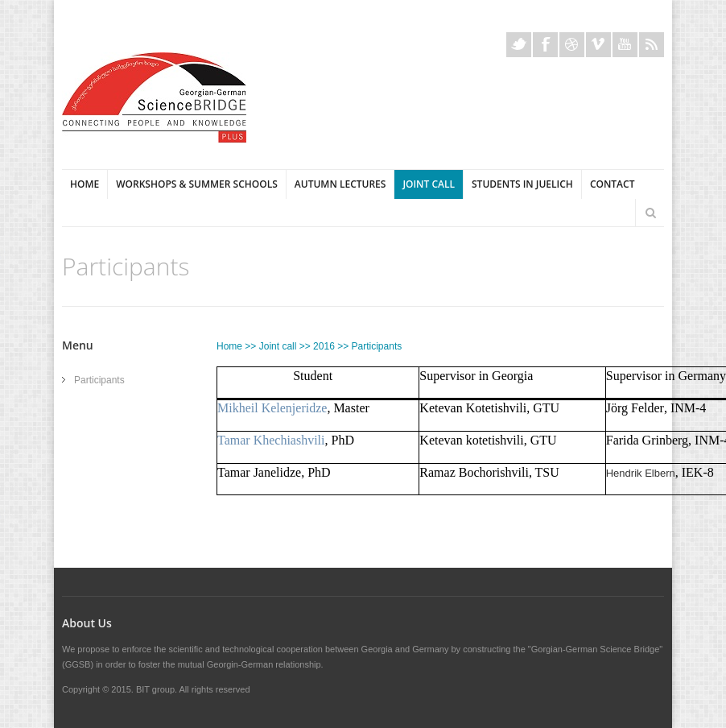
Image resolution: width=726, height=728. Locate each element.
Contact (613, 184)
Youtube (625, 45)
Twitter (519, 45)
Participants (99, 380)
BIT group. (157, 689)
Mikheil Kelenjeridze (272, 408)
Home (85, 184)
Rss (652, 45)
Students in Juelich (522, 184)
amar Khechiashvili (275, 440)
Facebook (545, 45)
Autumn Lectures (340, 184)
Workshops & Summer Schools (197, 184)
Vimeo (598, 45)
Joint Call (429, 184)
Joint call (278, 346)
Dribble (572, 45)
